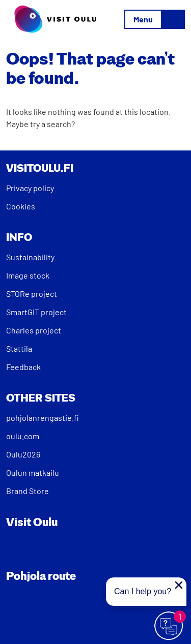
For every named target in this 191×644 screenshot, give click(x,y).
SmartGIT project (36, 312)
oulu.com (23, 436)
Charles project (34, 330)
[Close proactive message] (179, 585)
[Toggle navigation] (155, 19)
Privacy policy (30, 188)
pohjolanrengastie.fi (43, 418)
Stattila (19, 348)
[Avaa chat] (169, 626)
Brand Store (28, 491)
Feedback (23, 367)
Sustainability (30, 257)
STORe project (32, 294)
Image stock (28, 275)
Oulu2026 (23, 454)
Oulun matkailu (33, 472)
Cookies (21, 206)
